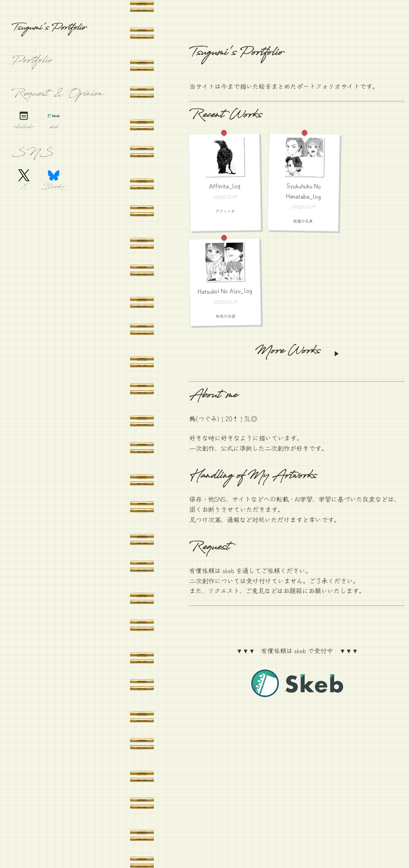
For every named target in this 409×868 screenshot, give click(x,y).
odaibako (24, 128)
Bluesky (54, 187)
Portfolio (32, 62)
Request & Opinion (58, 95)
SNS (33, 154)
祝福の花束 (303, 221)
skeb (54, 128)
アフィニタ (225, 211)
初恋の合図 (225, 316)
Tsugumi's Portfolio (49, 29)
